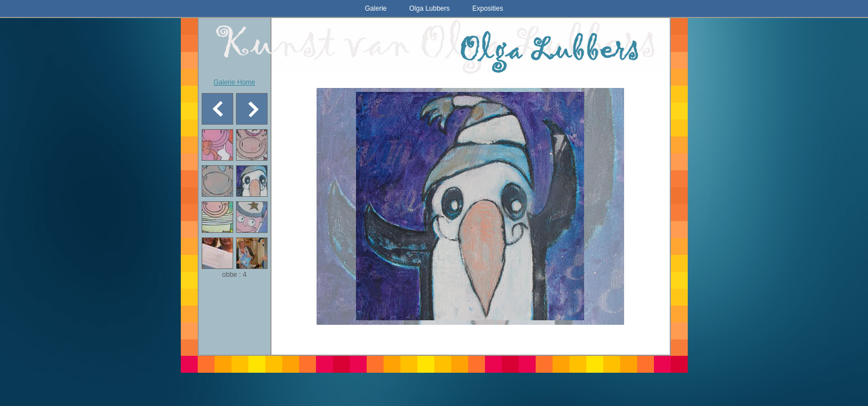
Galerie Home (234, 82)
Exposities (488, 8)
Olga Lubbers (429, 8)
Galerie (376, 8)
